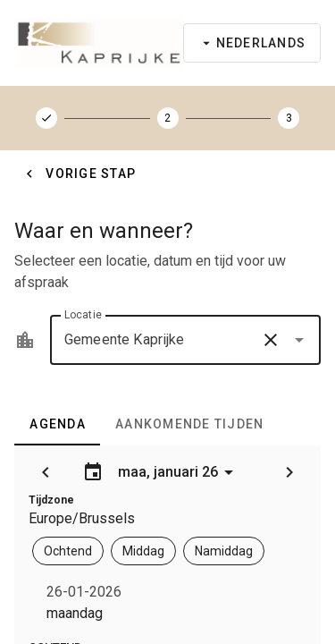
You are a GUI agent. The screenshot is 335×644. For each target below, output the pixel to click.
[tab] (57, 424)
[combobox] (185, 340)
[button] (271, 340)
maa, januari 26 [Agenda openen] (161, 472)
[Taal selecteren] (252, 43)
